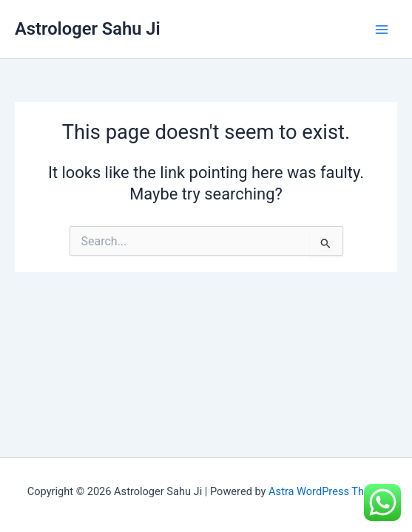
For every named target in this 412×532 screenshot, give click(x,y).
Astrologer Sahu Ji (88, 29)
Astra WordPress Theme (327, 491)
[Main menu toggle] (382, 30)
